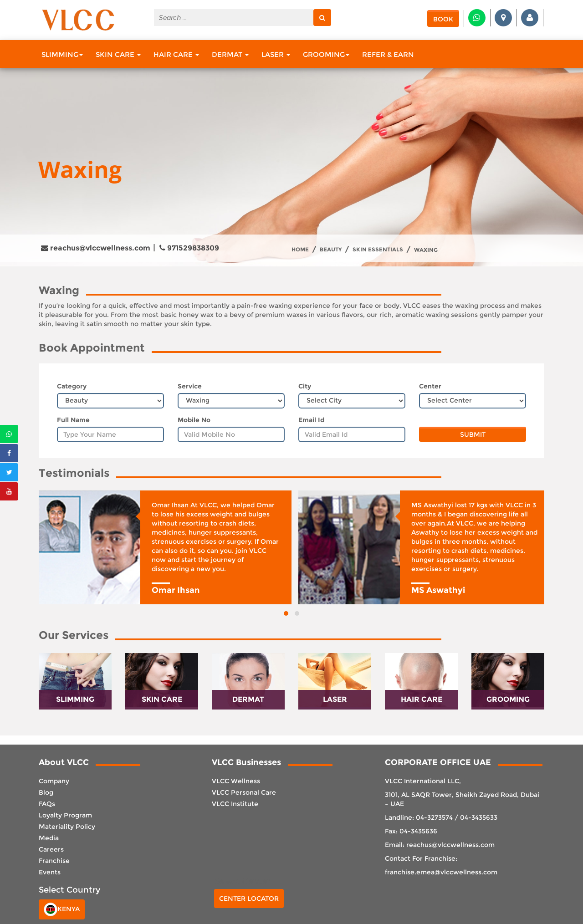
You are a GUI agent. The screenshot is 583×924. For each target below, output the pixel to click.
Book (443, 19)
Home (300, 250)
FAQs (47, 804)
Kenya (62, 909)
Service (190, 386)
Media (49, 838)
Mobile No (194, 420)
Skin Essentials (378, 250)
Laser (276, 54)
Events (50, 872)
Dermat (230, 54)
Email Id (311, 420)
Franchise (54, 861)
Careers (51, 849)
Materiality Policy (67, 827)
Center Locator (249, 898)
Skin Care (118, 54)
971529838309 (189, 248)
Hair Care (176, 54)
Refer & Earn (388, 54)
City (305, 386)
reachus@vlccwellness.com (96, 248)
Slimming (62, 54)
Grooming (326, 54)
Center (430, 386)
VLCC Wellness (236, 781)
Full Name (73, 420)
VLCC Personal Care (244, 792)
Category (72, 386)
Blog (46, 792)
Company (54, 781)
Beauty (331, 250)
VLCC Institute (235, 804)
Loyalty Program (65, 815)
